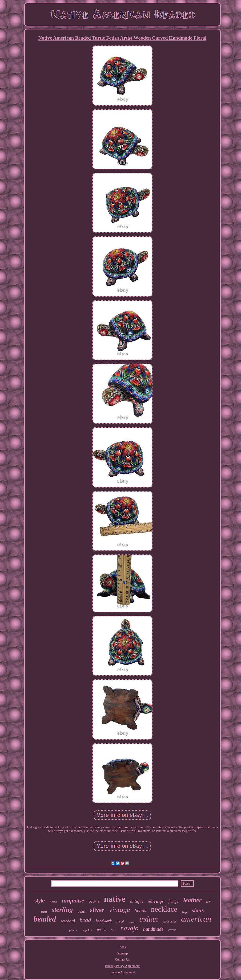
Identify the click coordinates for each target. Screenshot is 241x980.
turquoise (73, 901)
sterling (62, 910)
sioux (198, 910)
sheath (120, 921)
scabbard (68, 921)
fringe (174, 901)
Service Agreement (123, 972)
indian (149, 919)
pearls (94, 901)
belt (209, 902)
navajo (129, 928)
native (115, 899)
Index (122, 947)
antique (137, 901)
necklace (164, 909)
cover (172, 930)
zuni (44, 911)
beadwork (104, 921)
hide (113, 930)
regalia (87, 931)
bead (85, 920)
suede (132, 922)
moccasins (169, 921)
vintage (120, 909)
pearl (82, 911)
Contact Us (123, 960)
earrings (156, 901)
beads (140, 910)
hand (54, 902)
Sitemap (122, 953)
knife (185, 912)
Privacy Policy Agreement (123, 966)
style (39, 901)
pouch (102, 930)
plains (73, 930)
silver (97, 910)
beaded (45, 919)
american (196, 919)
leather (193, 900)
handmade (153, 929)
